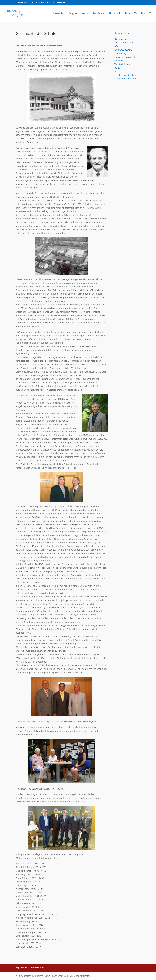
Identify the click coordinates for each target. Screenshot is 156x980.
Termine (140, 14)
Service (97, 14)
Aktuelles (59, 14)
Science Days (121, 53)
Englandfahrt (121, 60)
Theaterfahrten (122, 64)
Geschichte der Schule (126, 79)
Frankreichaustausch (125, 57)
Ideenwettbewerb (123, 50)
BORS (117, 68)
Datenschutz (38, 968)
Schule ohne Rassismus (126, 75)
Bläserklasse (121, 39)
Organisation (77, 14)
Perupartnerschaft (124, 42)
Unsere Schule (118, 14)
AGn (116, 46)
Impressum (21, 968)
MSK (117, 71)
